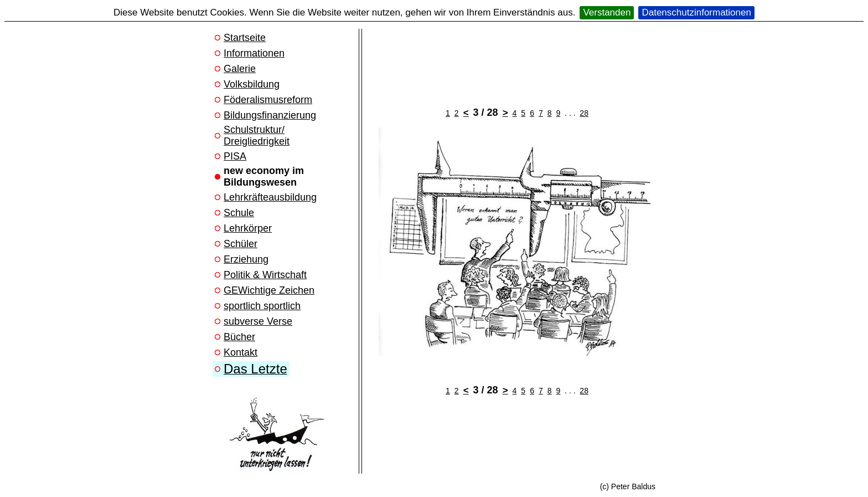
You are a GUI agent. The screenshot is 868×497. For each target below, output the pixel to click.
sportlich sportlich (262, 306)
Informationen (254, 53)
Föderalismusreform (268, 100)
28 (584, 113)
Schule (239, 213)
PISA (235, 156)
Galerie (240, 69)
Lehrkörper (248, 228)
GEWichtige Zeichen (269, 290)
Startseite (245, 38)
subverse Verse (258, 321)
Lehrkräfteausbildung (270, 197)
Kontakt (241, 352)
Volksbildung (252, 84)
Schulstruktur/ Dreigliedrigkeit (257, 135)
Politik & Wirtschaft (265, 275)
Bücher (239, 337)
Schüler (241, 244)
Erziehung (246, 259)
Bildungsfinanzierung (270, 115)
